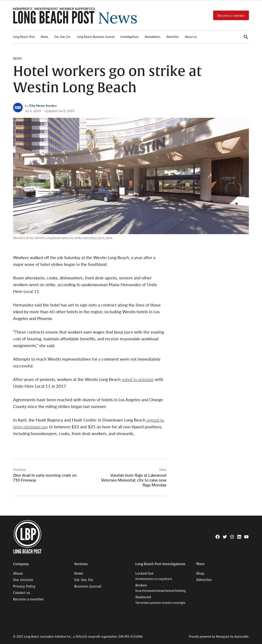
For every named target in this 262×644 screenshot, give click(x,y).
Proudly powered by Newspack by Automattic (219, 636)
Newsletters (153, 37)
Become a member (231, 15)
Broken (160, 588)
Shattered (160, 600)
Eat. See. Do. (63, 37)
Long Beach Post (24, 37)
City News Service (43, 105)
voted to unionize (138, 379)
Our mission (23, 580)
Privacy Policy (24, 586)
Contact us (22, 593)
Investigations (130, 37)
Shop (200, 574)
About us (191, 37)
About (18, 574)
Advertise (173, 37)
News (45, 37)
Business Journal (88, 586)
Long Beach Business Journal (96, 37)
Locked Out (154, 576)
